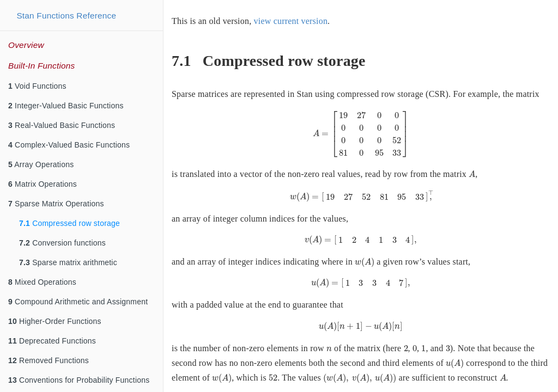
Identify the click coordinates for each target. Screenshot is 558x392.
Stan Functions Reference (66, 16)
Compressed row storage (69, 223)
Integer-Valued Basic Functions (66, 106)
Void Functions (37, 86)
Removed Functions (48, 360)
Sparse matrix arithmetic (68, 262)
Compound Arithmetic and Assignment (78, 302)
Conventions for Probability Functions (79, 380)
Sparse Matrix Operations (56, 204)
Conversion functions (62, 243)
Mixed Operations (42, 282)
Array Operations (41, 164)
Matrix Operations (43, 184)
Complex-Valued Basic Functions (69, 145)
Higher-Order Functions (55, 321)
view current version (291, 21)
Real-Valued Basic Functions (62, 125)
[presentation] (361, 134)
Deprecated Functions (52, 341)
